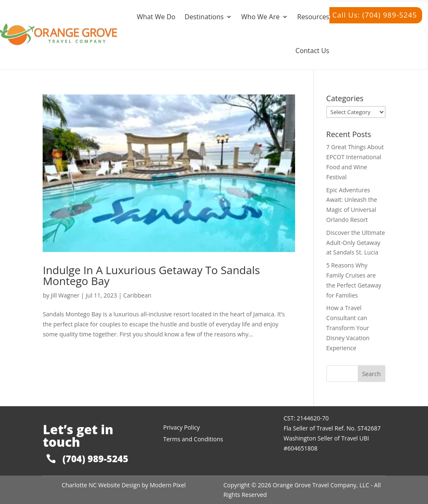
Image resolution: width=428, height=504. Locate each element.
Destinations (204, 17)
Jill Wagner (65, 295)
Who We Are (260, 17)
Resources (313, 17)
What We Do (156, 17)
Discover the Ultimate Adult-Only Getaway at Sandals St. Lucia (356, 243)
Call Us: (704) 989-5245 (375, 15)
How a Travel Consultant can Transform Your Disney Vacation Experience (348, 328)
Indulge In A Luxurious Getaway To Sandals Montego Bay (151, 275)
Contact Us (312, 51)
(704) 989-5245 (95, 458)
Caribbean (137, 295)
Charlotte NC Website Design (101, 485)
